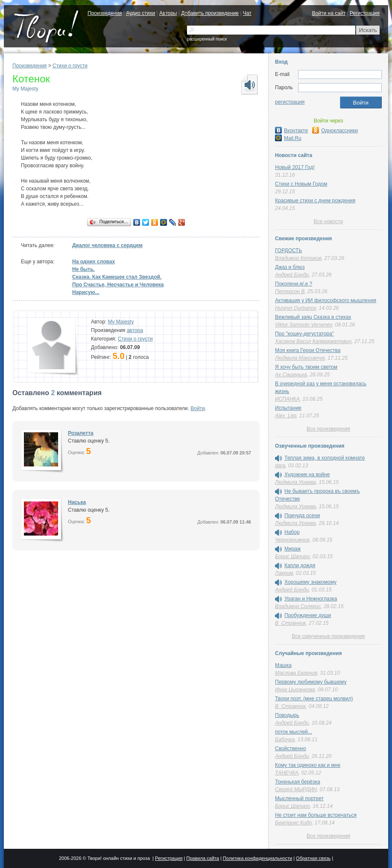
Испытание (288, 408)
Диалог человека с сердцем (107, 245)
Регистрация (365, 13)
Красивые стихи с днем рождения (315, 201)
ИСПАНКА (287, 399)
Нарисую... (86, 292)
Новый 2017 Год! (295, 167)
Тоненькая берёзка (298, 782)
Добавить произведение (210, 13)
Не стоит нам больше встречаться (316, 815)
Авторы (168, 13)
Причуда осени (302, 516)
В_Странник (290, 623)
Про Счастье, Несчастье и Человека (118, 285)
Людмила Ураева (295, 482)
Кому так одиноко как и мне (308, 765)
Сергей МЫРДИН (296, 789)
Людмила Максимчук (300, 358)
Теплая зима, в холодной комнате (325, 458)
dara (280, 466)
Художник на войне (307, 475)
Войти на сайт (329, 13)
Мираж (293, 549)
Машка (283, 665)
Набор (292, 532)
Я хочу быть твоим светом (306, 367)
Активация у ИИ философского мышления (326, 300)
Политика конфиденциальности (257, 858)
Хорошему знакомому (310, 582)
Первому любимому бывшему (311, 682)
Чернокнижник (292, 540)
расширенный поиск (207, 39)
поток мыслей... (294, 732)
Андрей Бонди (292, 275)
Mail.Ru (288, 138)
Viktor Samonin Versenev (304, 325)
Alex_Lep (286, 416)
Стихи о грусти (70, 66)
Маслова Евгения (296, 673)
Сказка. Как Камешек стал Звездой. (117, 277)
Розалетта (81, 433)
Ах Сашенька (291, 375)
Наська (77, 502)
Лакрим (284, 573)
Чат (247, 13)
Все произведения (328, 429)
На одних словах (94, 262)
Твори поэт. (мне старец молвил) (314, 699)
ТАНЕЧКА (287, 773)
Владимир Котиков (298, 258)
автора (135, 330)
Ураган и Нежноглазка (311, 599)
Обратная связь (313, 858)
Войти (198, 408)
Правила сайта (203, 858)
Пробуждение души (308, 615)
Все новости (328, 221)
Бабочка (285, 740)
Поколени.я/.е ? (294, 284)
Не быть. (83, 269)
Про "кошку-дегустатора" (304, 334)
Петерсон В (290, 291)
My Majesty (25, 89)
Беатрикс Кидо (293, 823)
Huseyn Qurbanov (295, 308)
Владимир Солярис (298, 606)
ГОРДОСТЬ (288, 250)
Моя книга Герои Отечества (308, 350)
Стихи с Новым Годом (301, 184)
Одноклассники (335, 131)
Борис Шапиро (292, 556)
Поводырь (287, 715)
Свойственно (291, 749)
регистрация (290, 102)
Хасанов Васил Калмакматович (313, 341)
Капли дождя (300, 565)
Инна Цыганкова (295, 690)
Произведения (105, 13)
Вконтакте (291, 131)
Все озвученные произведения (328, 636)
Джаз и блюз (290, 267)
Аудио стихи (140, 13)
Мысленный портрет (299, 798)
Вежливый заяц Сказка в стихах (313, 317)
